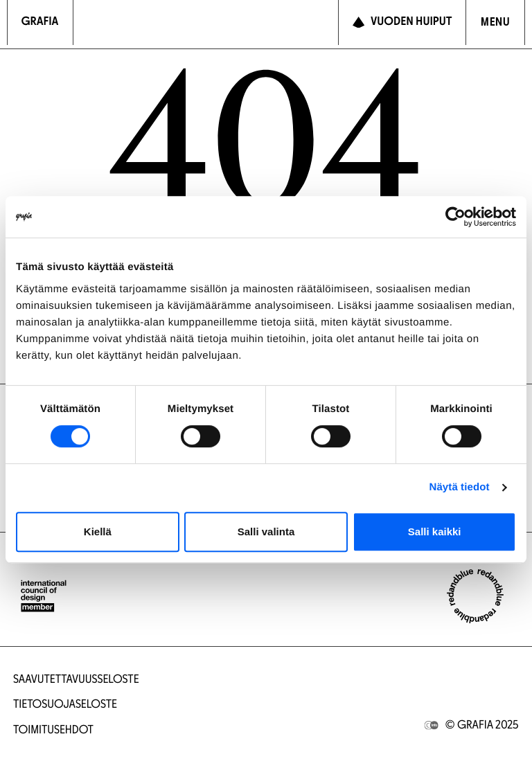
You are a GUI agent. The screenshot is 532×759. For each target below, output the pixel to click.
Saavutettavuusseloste (76, 680)
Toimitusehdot (53, 731)
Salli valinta (266, 532)
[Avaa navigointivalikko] (495, 23)
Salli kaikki (435, 532)
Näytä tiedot (460, 487)
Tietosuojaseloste (65, 705)
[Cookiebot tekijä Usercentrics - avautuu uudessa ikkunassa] (455, 217)
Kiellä (98, 532)
